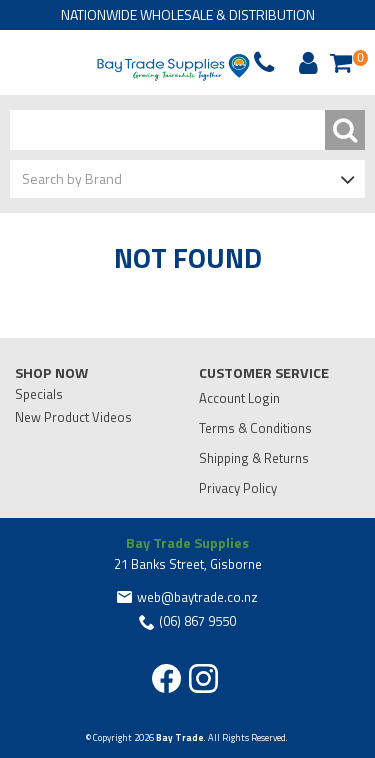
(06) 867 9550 (197, 621)
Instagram (203, 678)
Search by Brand (72, 178)
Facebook (166, 678)
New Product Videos (73, 417)
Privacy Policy (238, 488)
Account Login (239, 398)
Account (305, 63)
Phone (64, 63)
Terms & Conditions (255, 428)
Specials (39, 394)
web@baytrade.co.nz (197, 597)
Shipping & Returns (254, 458)
